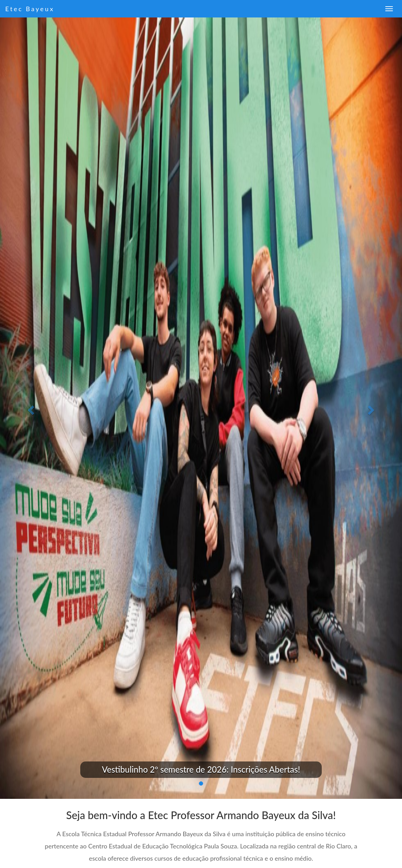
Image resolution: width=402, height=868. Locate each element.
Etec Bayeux (30, 9)
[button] (30, 408)
